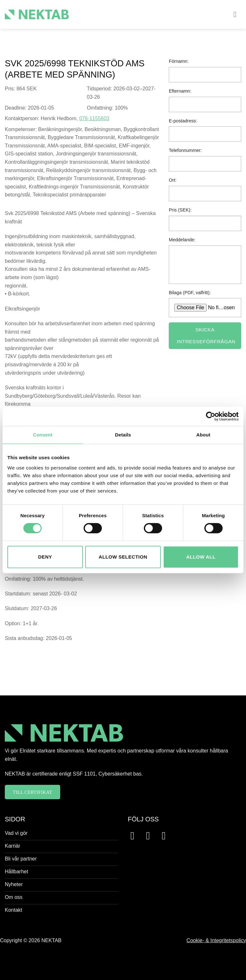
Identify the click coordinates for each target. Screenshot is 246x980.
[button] (237, 14)
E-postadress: (183, 121)
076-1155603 (94, 118)
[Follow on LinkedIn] (167, 836)
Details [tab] (123, 435)
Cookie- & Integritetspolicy (216, 940)
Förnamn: (179, 61)
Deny (45, 557)
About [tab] (203, 435)
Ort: (173, 180)
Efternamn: (180, 91)
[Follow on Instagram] (151, 836)
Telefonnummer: (185, 150)
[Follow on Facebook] (136, 836)
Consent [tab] (43, 435)
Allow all (201, 557)
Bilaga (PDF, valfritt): (190, 293)
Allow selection (123, 557)
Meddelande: (182, 240)
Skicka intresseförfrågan (206, 336)
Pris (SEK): (180, 210)
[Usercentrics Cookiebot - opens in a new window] (211, 416)
